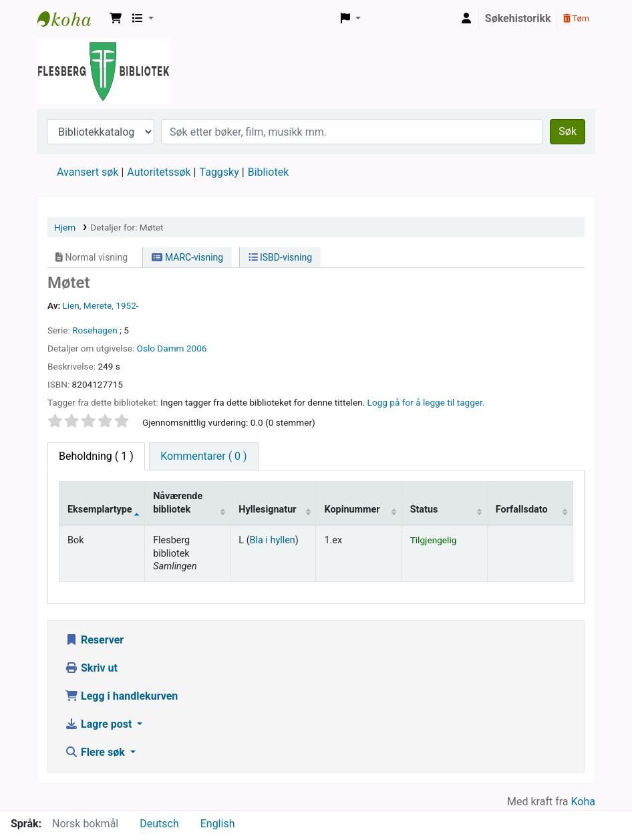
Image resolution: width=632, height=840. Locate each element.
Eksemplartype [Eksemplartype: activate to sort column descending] (100, 510)
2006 (197, 348)
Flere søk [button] (96, 752)
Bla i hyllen (273, 540)
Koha (583, 802)
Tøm (576, 18)
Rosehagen (95, 330)
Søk (568, 131)
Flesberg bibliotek (71, 19)
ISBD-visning (281, 257)
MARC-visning (187, 257)
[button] (116, 19)
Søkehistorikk (518, 18)
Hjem (65, 227)
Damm (170, 348)
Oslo (146, 348)
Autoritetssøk (159, 172)
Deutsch (159, 824)
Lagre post (100, 724)
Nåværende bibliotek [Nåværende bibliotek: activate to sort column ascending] (178, 503)
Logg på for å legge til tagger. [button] (426, 402)
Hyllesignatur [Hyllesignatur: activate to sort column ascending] (267, 510)
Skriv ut (91, 668)
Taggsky (219, 172)
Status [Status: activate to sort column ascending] (424, 510)
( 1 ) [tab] (96, 456)
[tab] (203, 456)
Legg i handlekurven (121, 696)
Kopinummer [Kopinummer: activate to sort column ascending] (352, 510)
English (218, 824)
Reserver (94, 640)
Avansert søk (88, 172)
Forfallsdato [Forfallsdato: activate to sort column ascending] (522, 510)
